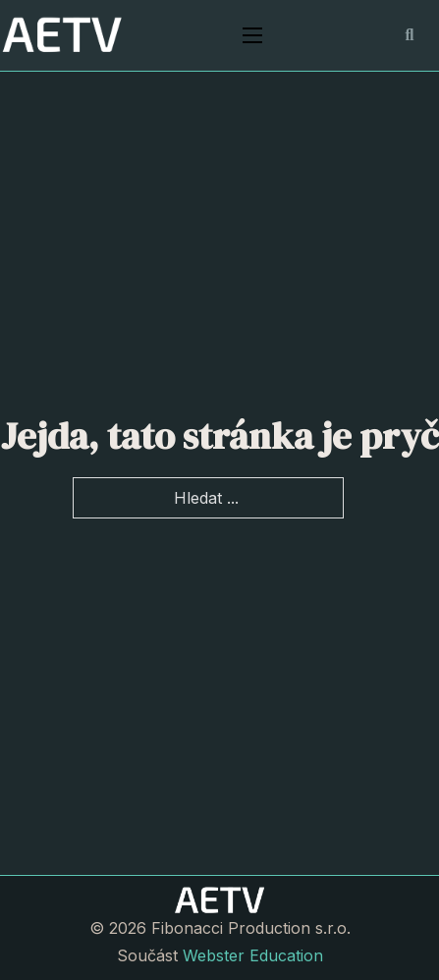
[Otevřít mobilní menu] (252, 35)
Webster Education (253, 955)
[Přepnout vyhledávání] (410, 35)
